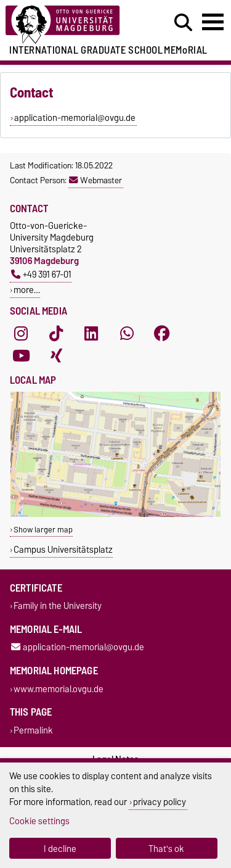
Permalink (33, 730)
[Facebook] (162, 333)
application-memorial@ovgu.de (78, 647)
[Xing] (56, 355)
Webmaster (95, 180)
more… (27, 290)
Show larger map (43, 530)
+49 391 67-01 (41, 274)
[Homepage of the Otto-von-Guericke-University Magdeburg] (71, 25)
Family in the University (58, 606)
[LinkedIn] (91, 333)
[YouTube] (21, 355)
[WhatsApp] (127, 333)
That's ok (166, 849)
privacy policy (160, 802)
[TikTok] (56, 333)
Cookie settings (39, 821)
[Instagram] (21, 333)
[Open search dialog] (183, 23)
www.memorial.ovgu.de (59, 689)
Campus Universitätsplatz (63, 549)
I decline (60, 849)
